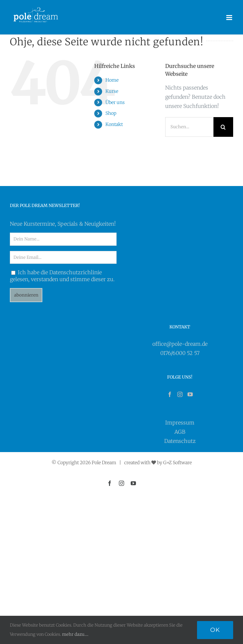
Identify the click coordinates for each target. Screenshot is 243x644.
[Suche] (223, 127)
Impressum (180, 423)
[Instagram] (180, 394)
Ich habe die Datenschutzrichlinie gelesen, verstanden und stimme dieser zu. (62, 276)
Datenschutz (180, 441)
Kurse (112, 91)
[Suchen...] (189, 127)
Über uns (115, 102)
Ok (215, 630)
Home (112, 80)
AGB (180, 432)
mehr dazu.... (75, 634)
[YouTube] (190, 394)
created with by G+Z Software (158, 463)
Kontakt (114, 124)
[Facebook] (170, 394)
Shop (111, 113)
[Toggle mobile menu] (230, 18)
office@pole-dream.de (180, 344)
